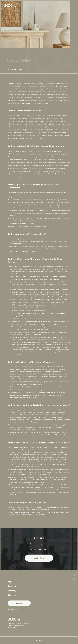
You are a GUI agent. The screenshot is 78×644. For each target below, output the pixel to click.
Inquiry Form (39, 558)
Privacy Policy (14, 609)
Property (12, 591)
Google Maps (12, 628)
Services (12, 586)
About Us (12, 595)
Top (8, 69)
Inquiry (19, 603)
